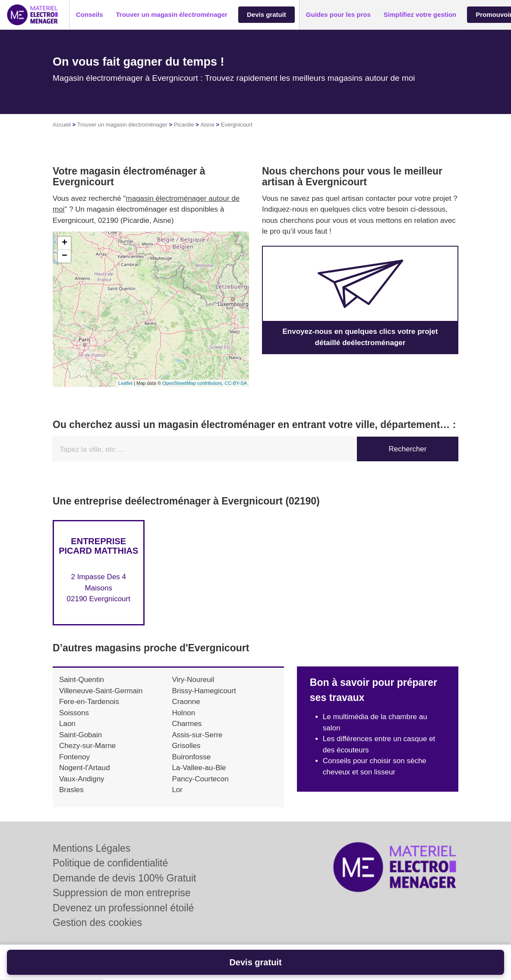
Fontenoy (74, 757)
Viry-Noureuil (193, 680)
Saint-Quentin (82, 680)
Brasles (71, 790)
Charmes (187, 724)
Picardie (184, 125)
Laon (67, 724)
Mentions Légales (91, 848)
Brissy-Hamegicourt (204, 691)
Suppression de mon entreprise (122, 893)
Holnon (183, 713)
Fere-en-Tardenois (89, 702)
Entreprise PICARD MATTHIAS (98, 546)
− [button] (65, 256)
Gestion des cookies (97, 923)
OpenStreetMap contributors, (193, 383)
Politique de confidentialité (110, 863)
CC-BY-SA (236, 383)
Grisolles (186, 746)
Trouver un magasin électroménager (122, 125)
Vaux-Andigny (82, 779)
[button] (90, 15)
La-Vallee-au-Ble (199, 768)
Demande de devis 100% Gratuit (124, 878)
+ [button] (65, 243)
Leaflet (125, 383)
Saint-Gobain (80, 735)
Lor (177, 790)
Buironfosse (191, 757)
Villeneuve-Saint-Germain (101, 691)
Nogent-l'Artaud (85, 768)
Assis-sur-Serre (197, 735)
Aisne (207, 125)
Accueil (62, 125)
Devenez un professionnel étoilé (123, 908)
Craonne (186, 702)
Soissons (74, 713)
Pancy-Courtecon (200, 779)
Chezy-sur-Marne (87, 746)
